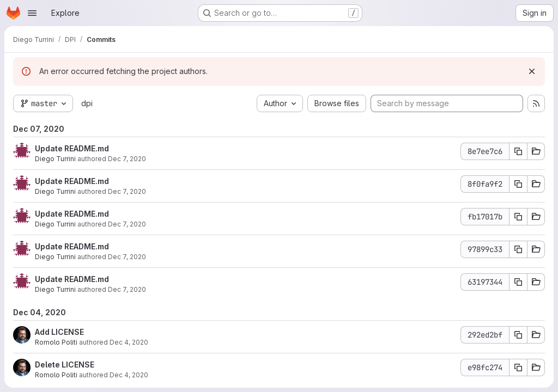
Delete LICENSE (65, 365)
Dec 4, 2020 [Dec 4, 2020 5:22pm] (129, 342)
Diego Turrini (55, 159)
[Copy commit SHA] (518, 151)
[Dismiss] (532, 71)
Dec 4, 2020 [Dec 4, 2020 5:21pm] (129, 375)
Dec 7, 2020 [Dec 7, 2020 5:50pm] (127, 224)
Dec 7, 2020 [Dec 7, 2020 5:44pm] (127, 257)
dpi (87, 103)
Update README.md (72, 148)
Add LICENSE (59, 332)
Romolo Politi (56, 342)
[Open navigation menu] (32, 13)
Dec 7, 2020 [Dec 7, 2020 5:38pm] (127, 289)
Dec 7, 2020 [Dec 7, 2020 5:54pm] (127, 159)
